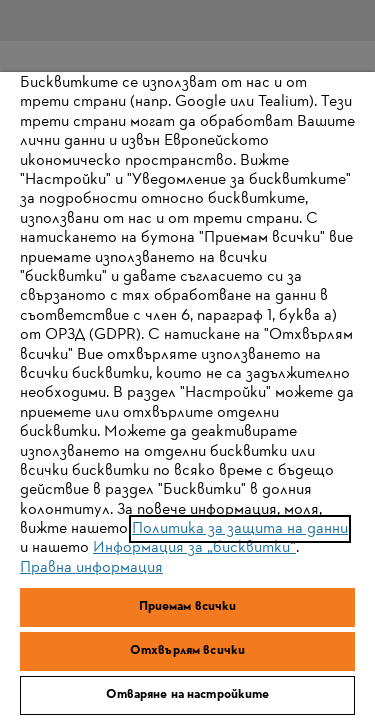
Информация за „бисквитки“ (194, 548)
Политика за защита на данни (240, 529)
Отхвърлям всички (187, 651)
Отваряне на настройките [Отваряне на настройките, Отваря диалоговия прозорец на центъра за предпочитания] (188, 695)
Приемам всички (188, 607)
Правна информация (91, 568)
